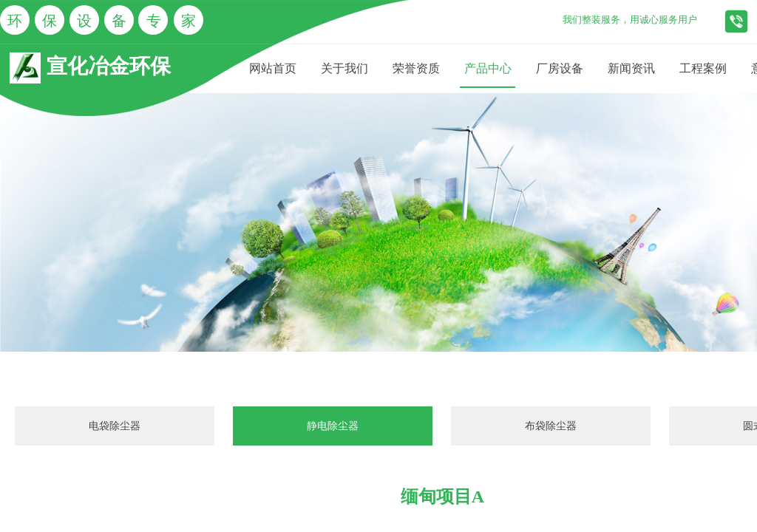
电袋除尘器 (115, 426)
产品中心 (488, 68)
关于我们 (344, 68)
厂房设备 (560, 68)
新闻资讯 (631, 68)
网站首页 (273, 68)
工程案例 (703, 68)
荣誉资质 (416, 68)
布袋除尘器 (551, 426)
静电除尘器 (333, 426)
